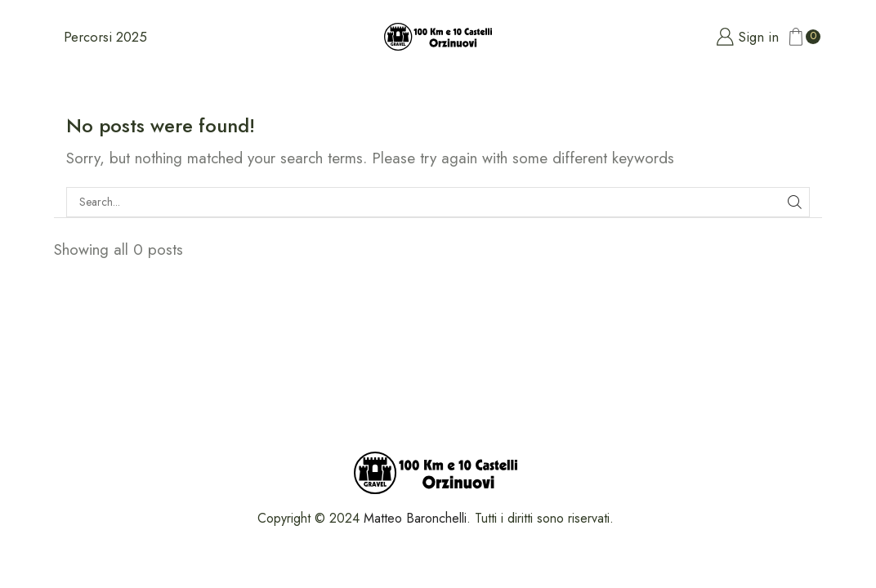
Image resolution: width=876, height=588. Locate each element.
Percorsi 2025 (105, 37)
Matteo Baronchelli (415, 518)
